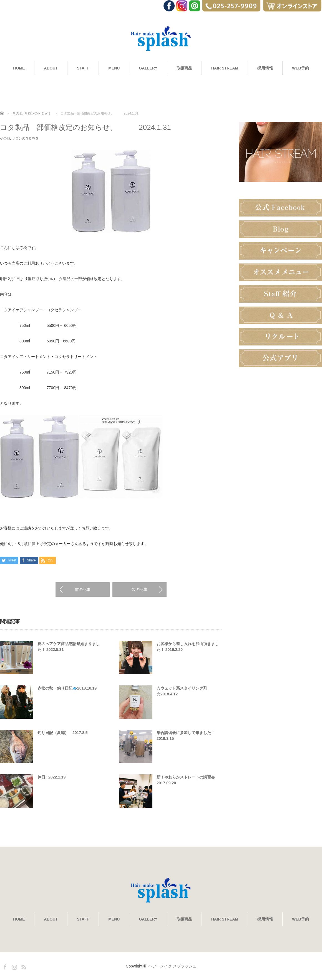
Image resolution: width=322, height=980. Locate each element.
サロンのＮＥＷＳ (38, 113)
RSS (23, 966)
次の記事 (140, 590)
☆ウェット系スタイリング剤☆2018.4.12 (182, 691)
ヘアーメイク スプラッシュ (172, 966)
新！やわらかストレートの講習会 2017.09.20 (186, 780)
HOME (19, 68)
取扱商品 (184, 68)
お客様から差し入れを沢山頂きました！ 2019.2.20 (188, 647)
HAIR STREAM (225, 68)
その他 (17, 113)
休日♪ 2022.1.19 (51, 777)
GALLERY (148, 68)
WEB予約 (300, 68)
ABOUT (51, 68)
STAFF (83, 68)
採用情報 (265, 68)
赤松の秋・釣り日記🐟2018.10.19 (67, 688)
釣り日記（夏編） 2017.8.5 (63, 733)
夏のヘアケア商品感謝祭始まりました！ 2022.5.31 (69, 647)
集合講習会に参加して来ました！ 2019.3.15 (186, 736)
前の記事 (83, 590)
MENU (114, 68)
